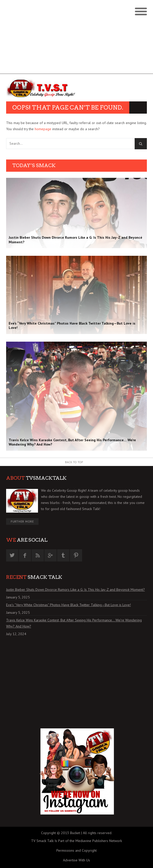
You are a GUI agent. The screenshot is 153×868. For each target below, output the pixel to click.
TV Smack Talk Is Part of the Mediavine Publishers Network (76, 841)
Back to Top (74, 462)
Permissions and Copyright (76, 850)
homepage (43, 129)
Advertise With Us (76, 860)
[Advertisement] (76, 38)
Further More (22, 521)
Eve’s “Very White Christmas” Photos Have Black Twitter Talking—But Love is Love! (68, 605)
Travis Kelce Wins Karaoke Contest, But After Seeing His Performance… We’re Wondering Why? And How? (74, 623)
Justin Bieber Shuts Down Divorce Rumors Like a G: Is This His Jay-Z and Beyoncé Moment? (75, 590)
